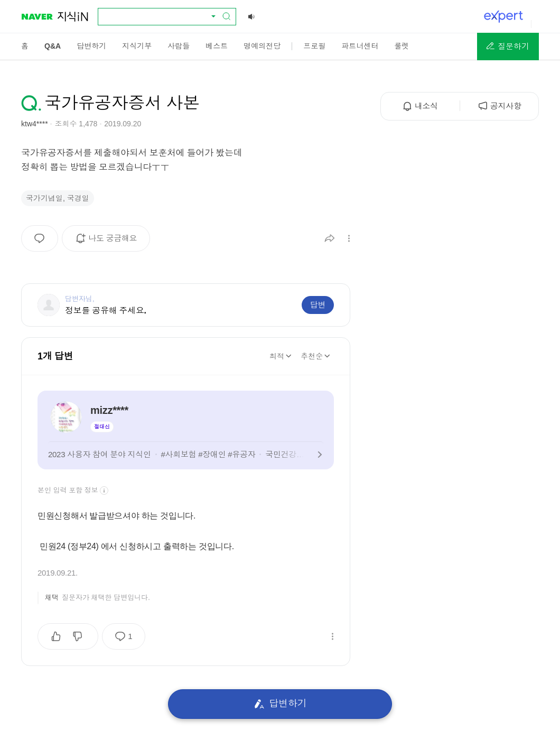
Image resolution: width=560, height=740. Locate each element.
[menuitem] (25, 46)
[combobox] (161, 16)
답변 (318, 305)
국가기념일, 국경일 (58, 198)
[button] (508, 47)
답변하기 (280, 704)
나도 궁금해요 (110, 242)
